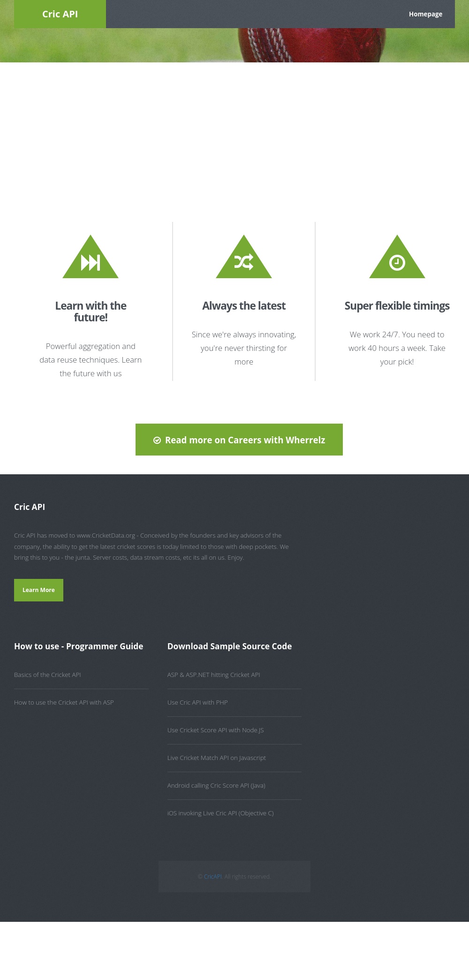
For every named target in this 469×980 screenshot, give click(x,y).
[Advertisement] (234, 133)
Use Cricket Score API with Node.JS (216, 730)
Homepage (426, 14)
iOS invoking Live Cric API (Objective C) (221, 813)
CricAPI (213, 877)
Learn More (39, 590)
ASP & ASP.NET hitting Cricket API (214, 675)
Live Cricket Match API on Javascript (217, 758)
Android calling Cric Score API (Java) (216, 785)
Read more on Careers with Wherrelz (245, 440)
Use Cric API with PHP (198, 702)
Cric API (60, 14)
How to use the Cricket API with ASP (64, 702)
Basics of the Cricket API (48, 675)
